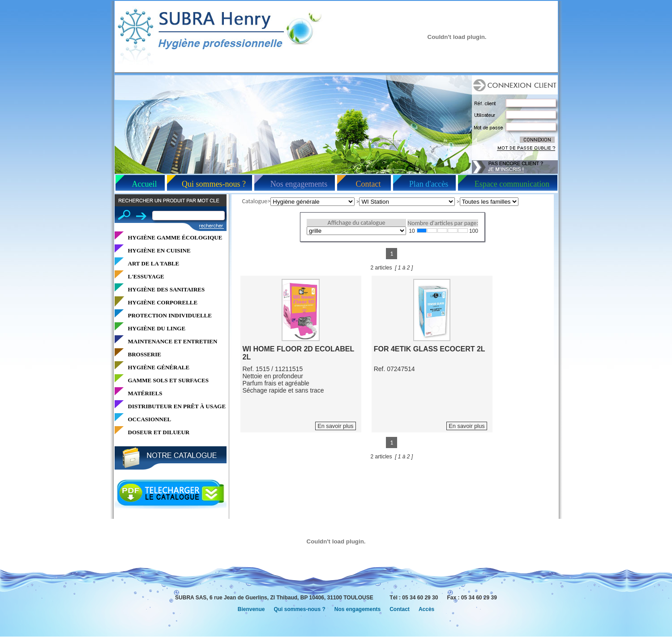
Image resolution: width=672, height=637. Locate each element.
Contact (368, 184)
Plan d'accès (429, 184)
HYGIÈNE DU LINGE (157, 328)
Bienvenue (251, 609)
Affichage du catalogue (357, 223)
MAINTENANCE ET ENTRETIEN (173, 341)
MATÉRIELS (145, 393)
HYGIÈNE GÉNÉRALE (159, 367)
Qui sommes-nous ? (214, 184)
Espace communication (512, 184)
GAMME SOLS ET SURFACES (168, 380)
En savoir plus (335, 426)
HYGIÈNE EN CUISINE (159, 250)
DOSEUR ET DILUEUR (159, 432)
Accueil (145, 184)
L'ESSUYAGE (146, 276)
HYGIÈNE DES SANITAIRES (167, 289)
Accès (426, 609)
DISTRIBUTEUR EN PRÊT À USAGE (177, 406)
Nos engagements (299, 184)
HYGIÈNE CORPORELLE (163, 302)
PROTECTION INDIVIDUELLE (170, 315)
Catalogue (255, 201)
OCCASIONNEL (150, 419)
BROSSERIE (145, 354)
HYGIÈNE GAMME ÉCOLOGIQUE (175, 237)
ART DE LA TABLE (154, 263)
